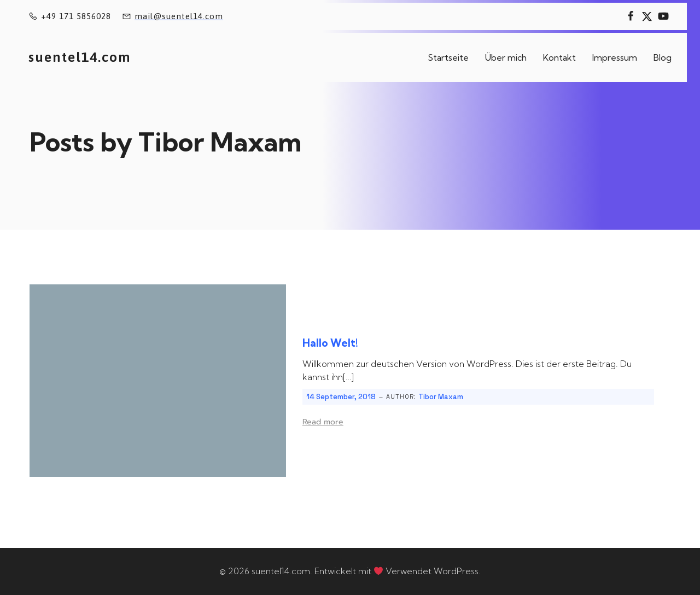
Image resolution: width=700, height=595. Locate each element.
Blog (663, 57)
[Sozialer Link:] (631, 16)
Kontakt (559, 57)
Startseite (448, 57)
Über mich (506, 57)
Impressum (615, 57)
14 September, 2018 (341, 397)
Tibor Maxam (441, 397)
